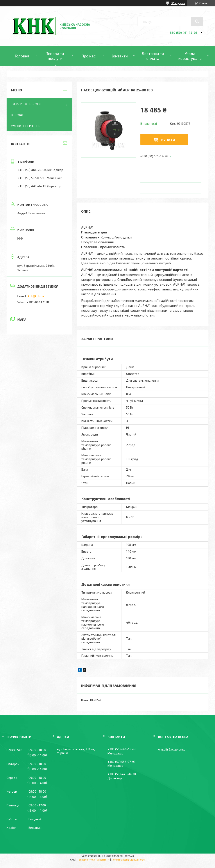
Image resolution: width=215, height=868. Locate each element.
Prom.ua (129, 856)
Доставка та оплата (153, 56)
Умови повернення (26, 126)
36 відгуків (178, 3)
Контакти (119, 56)
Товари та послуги (55, 56)
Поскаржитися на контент (93, 859)
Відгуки (17, 115)
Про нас (88, 56)
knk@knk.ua (36, 296)
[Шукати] (197, 21)
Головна (22, 56)
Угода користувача (190, 56)
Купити (168, 140)
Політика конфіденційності (128, 859)
